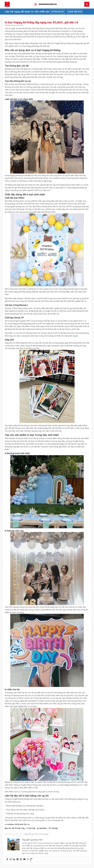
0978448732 (58, 12)
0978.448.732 (21, 824)
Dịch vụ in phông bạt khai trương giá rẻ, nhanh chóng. (37, 792)
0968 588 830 (75, 12)
